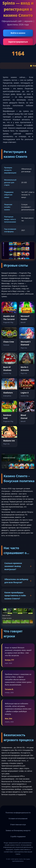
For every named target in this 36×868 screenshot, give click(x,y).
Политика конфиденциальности (18, 813)
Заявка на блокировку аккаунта (18, 830)
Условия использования (18, 818)
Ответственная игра (18, 824)
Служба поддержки (18, 836)
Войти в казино (18, 33)
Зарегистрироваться (18, 42)
